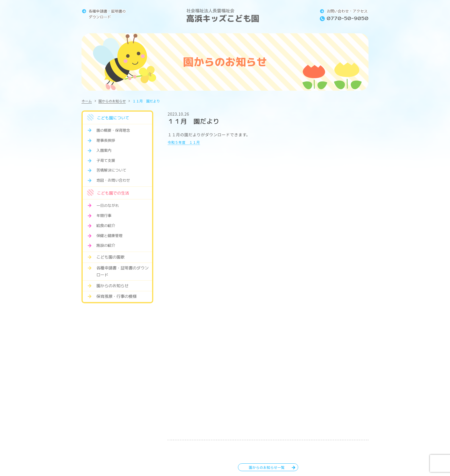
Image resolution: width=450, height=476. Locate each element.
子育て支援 (106, 160)
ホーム (87, 101)
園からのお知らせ (112, 101)
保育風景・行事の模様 (117, 296)
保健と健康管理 (109, 236)
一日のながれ (108, 205)
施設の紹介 (106, 245)
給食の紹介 (106, 226)
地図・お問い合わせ (113, 180)
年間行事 (104, 215)
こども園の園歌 (110, 257)
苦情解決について (111, 170)
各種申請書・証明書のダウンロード (107, 14)
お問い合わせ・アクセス (347, 11)
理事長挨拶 (106, 140)
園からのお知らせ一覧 (267, 467)
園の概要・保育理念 (113, 130)
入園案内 (104, 150)
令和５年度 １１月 (186, 142)
